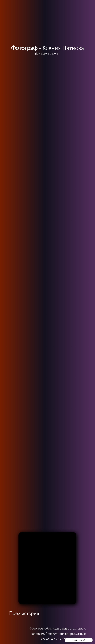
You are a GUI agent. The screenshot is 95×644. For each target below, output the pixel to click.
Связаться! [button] (79, 640)
